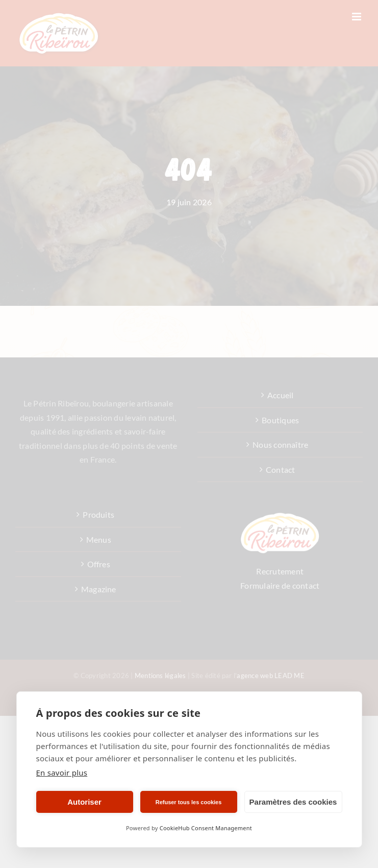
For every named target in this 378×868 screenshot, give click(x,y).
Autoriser (84, 802)
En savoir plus (62, 773)
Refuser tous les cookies (189, 802)
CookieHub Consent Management (206, 828)
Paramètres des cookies (293, 802)
